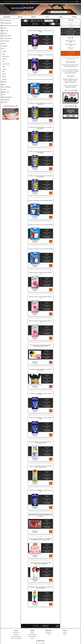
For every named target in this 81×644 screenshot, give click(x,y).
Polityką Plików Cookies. (34, 2)
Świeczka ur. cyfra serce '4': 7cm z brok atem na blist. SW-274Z (40, 273)
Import (32, 630)
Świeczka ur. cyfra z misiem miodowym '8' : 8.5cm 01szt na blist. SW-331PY (40, 104)
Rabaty (32, 624)
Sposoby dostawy (32, 628)
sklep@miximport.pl (42, 638)
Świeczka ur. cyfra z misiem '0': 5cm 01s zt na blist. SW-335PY (40, 201)
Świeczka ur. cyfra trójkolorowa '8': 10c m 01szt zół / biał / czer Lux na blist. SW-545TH (40, 467)
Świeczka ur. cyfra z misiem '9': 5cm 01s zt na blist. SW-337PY (40, 225)
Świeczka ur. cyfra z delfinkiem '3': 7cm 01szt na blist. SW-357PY (41, 394)
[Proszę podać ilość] (45, 48)
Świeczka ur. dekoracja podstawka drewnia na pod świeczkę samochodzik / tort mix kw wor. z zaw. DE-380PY (40, 539)
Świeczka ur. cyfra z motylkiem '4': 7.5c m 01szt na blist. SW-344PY (41, 55)
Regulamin (16, 626)
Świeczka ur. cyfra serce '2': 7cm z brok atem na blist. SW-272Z (40, 321)
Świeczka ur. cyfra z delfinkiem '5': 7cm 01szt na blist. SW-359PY (41, 418)
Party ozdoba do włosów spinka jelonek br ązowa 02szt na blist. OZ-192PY (41, 370)
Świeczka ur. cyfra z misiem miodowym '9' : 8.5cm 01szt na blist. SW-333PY (40, 152)
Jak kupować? (16, 624)
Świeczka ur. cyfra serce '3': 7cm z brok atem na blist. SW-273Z (40, 297)
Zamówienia (49, 624)
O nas (65, 626)
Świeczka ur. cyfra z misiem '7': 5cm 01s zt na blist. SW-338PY (40, 249)
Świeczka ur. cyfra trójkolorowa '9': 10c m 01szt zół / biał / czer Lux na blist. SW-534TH (40, 442)
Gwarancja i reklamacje (16, 630)
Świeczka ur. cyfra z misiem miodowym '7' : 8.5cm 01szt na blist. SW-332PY (40, 128)
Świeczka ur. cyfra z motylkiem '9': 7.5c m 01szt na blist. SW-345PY (41, 31)
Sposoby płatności (32, 626)
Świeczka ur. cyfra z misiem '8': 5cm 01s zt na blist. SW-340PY (40, 80)
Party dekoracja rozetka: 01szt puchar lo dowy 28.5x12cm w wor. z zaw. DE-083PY (40, 588)
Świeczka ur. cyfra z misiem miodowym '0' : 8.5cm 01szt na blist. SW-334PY (40, 176)
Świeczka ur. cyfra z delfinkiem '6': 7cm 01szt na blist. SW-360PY (41, 491)
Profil (49, 626)
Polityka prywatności (16, 628)
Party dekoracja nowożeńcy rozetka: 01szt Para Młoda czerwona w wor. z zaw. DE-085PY (40, 563)
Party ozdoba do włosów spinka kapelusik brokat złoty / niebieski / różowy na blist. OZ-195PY (40, 346)
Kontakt (65, 624)
